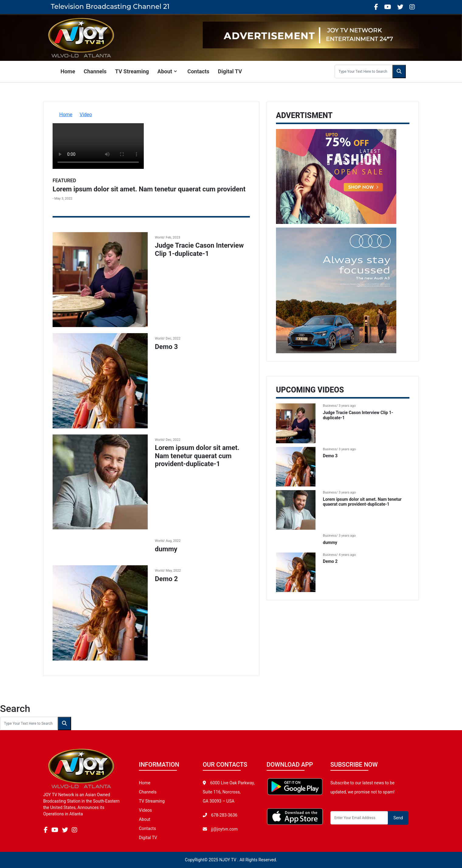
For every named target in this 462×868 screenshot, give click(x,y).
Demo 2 (167, 579)
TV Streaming (132, 71)
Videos (145, 810)
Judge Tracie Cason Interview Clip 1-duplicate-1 (199, 249)
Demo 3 (167, 347)
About (165, 71)
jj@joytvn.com (224, 829)
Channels (95, 71)
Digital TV (230, 71)
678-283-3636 (224, 815)
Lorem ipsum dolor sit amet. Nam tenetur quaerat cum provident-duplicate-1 (197, 456)
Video (86, 115)
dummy (166, 549)
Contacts (198, 71)
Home (68, 71)
